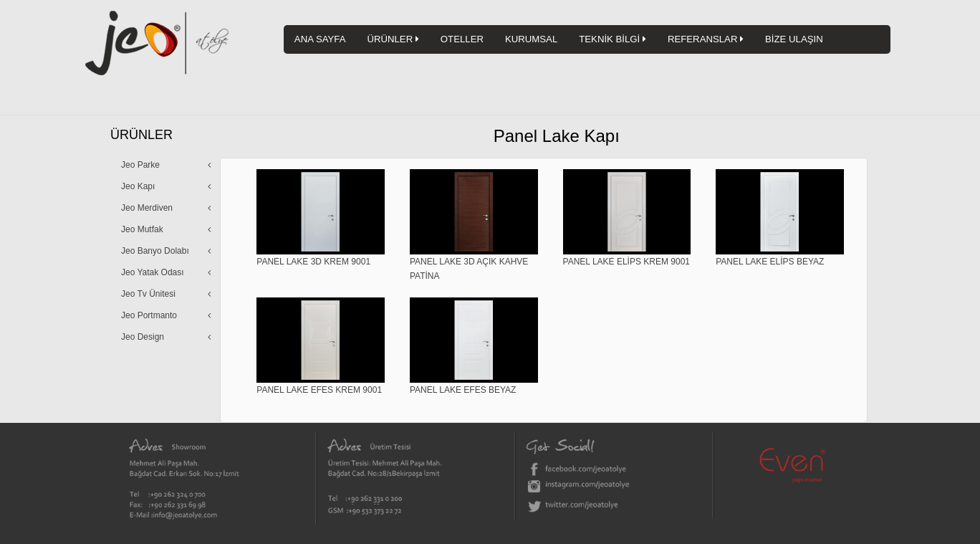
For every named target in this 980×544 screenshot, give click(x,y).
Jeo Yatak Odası (153, 272)
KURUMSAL (531, 39)
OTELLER (462, 39)
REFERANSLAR (706, 39)
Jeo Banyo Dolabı (155, 251)
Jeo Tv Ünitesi (148, 294)
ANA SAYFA (320, 39)
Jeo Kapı (138, 186)
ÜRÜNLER (393, 39)
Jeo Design (143, 337)
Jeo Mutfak (142, 229)
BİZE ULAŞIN (794, 39)
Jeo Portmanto (149, 315)
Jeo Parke (140, 165)
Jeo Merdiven (147, 208)
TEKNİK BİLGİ (612, 39)
